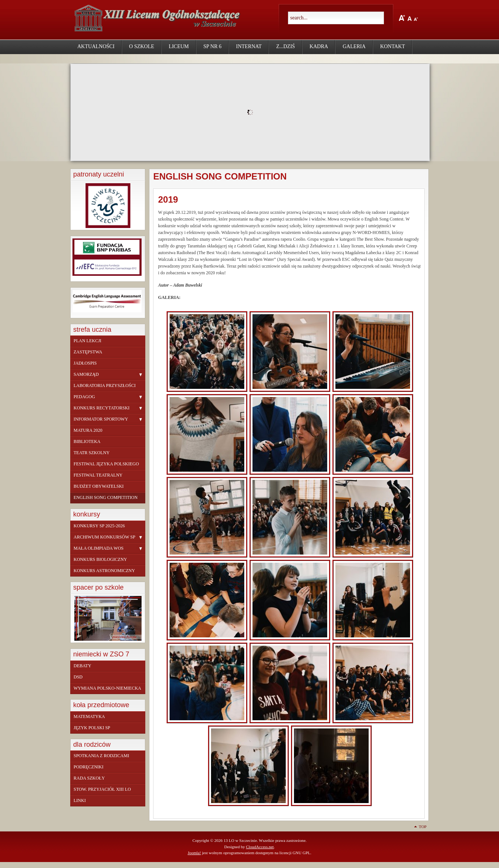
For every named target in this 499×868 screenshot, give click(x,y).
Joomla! (194, 853)
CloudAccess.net (260, 847)
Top (423, 827)
